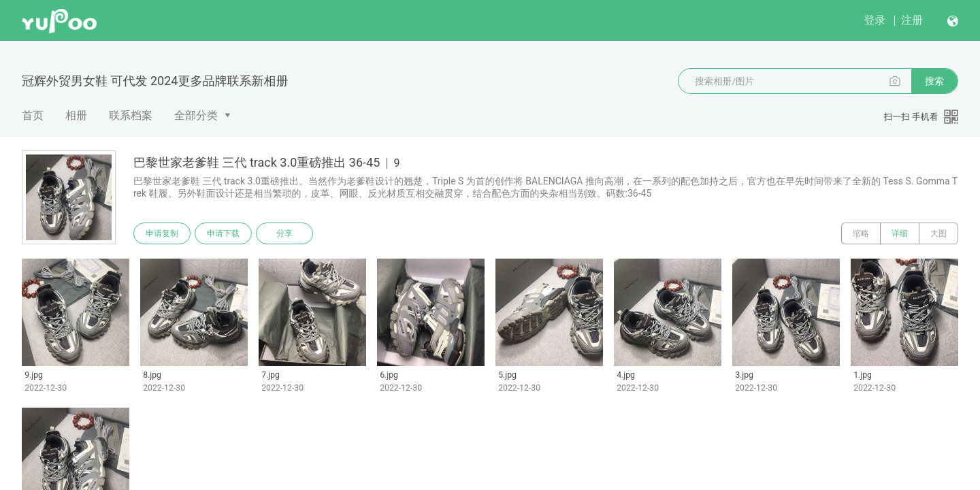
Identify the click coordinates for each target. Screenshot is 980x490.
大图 (938, 233)
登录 (875, 20)
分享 (284, 233)
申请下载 (223, 233)
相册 (76, 115)
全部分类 (196, 115)
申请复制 (162, 233)
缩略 (861, 233)
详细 (900, 233)
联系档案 (131, 115)
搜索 (934, 81)
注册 (912, 20)
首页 (33, 115)
